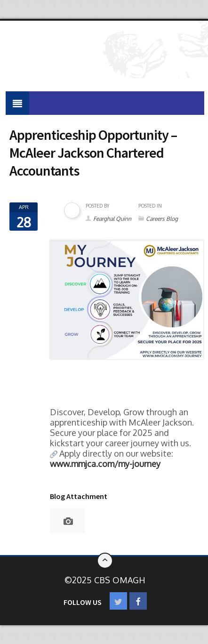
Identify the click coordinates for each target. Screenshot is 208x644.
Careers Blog (162, 219)
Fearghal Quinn (112, 219)
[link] (105, 464)
